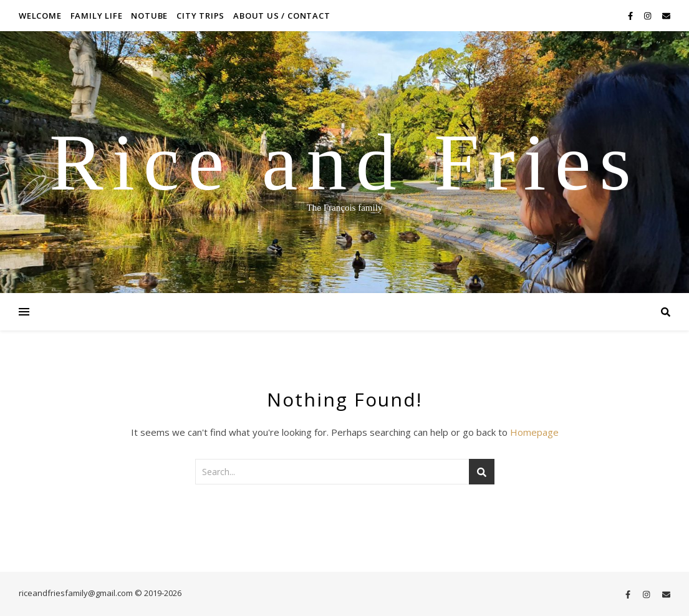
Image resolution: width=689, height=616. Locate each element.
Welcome (40, 16)
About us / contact (282, 16)
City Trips (200, 16)
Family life (97, 16)
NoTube (149, 16)
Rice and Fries (344, 162)
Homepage (534, 432)
